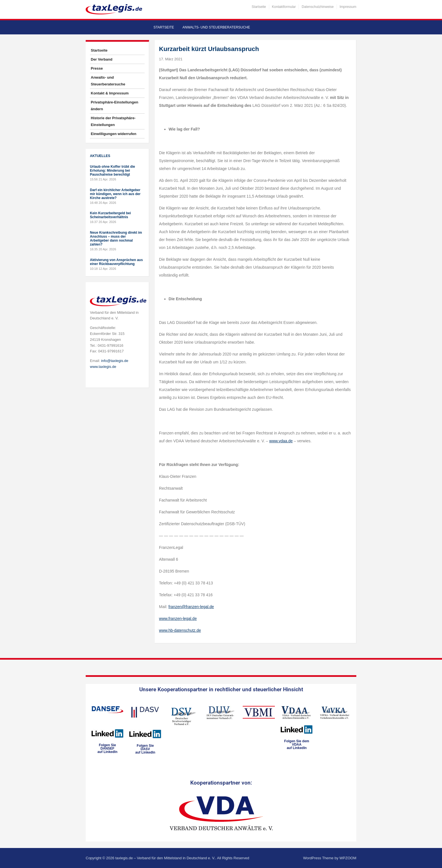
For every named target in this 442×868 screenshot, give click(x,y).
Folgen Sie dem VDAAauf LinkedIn (297, 745)
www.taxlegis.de (103, 367)
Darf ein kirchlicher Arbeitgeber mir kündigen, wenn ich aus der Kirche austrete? (115, 194)
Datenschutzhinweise (318, 7)
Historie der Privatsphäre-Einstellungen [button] (113, 121)
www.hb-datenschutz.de (180, 630)
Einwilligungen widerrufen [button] (114, 134)
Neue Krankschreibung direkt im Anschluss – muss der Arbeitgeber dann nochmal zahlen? (116, 238)
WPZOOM (348, 858)
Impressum (348, 7)
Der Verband (102, 59)
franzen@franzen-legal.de (191, 607)
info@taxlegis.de (115, 361)
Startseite (259, 7)
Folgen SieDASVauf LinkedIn (145, 749)
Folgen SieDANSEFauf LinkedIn (108, 748)
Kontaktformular (284, 7)
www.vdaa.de (281, 441)
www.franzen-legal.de (178, 619)
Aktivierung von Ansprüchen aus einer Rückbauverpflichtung (116, 262)
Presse (97, 68)
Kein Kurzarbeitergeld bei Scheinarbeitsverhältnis (110, 215)
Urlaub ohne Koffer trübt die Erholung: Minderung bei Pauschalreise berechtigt (112, 171)
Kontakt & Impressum (110, 93)
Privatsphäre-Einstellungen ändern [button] (114, 106)
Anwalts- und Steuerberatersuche (216, 27)
